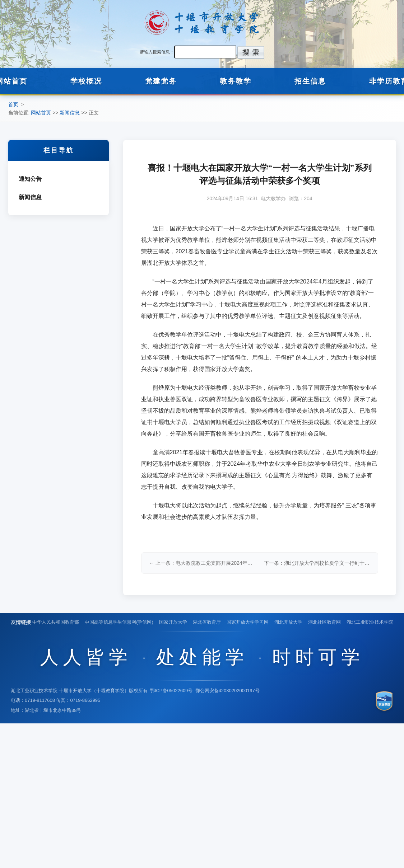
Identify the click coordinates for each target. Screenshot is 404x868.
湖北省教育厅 (207, 622)
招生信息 (310, 81)
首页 (13, 104)
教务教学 (236, 81)
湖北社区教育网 (324, 622)
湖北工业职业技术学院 (370, 622)
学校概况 (86, 81)
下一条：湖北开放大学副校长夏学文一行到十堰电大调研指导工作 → (317, 563)
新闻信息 (70, 113)
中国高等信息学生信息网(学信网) (119, 622)
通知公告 (30, 179)
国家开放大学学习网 (248, 622)
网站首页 (41, 113)
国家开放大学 (173, 622)
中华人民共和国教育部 (56, 622)
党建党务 (161, 81)
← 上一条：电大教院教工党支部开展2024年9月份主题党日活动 (202, 563)
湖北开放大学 (288, 622)
